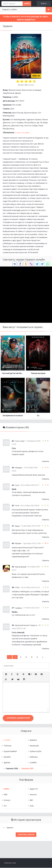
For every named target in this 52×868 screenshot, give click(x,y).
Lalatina (19, 608)
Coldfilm (33, 763)
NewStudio (34, 746)
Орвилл (10, 828)
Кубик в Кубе (36, 752)
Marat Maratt (21, 567)
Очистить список (26, 835)
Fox (5, 806)
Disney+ (7, 800)
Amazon (33, 795)
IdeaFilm (7, 757)
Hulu (32, 806)
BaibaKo (33, 740)
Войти (44, 3)
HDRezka (34, 757)
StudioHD (34, 252)
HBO (6, 795)
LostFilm (15, 97)
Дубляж (7, 763)
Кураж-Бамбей (10, 752)
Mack (17, 526)
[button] (6, 674)
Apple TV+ (34, 789)
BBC (31, 800)
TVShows (8, 746)
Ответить (46, 462)
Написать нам (10, 863)
